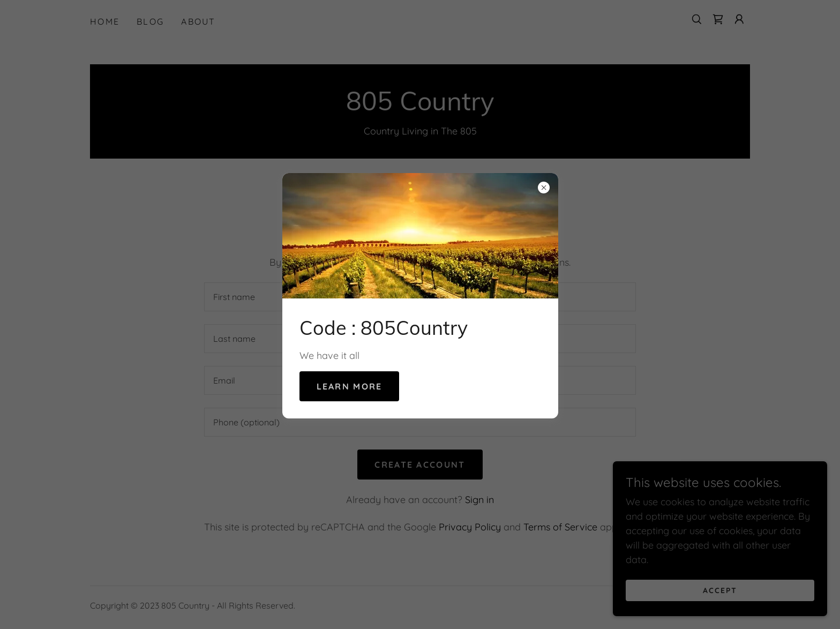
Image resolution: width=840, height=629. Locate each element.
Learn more (350, 386)
